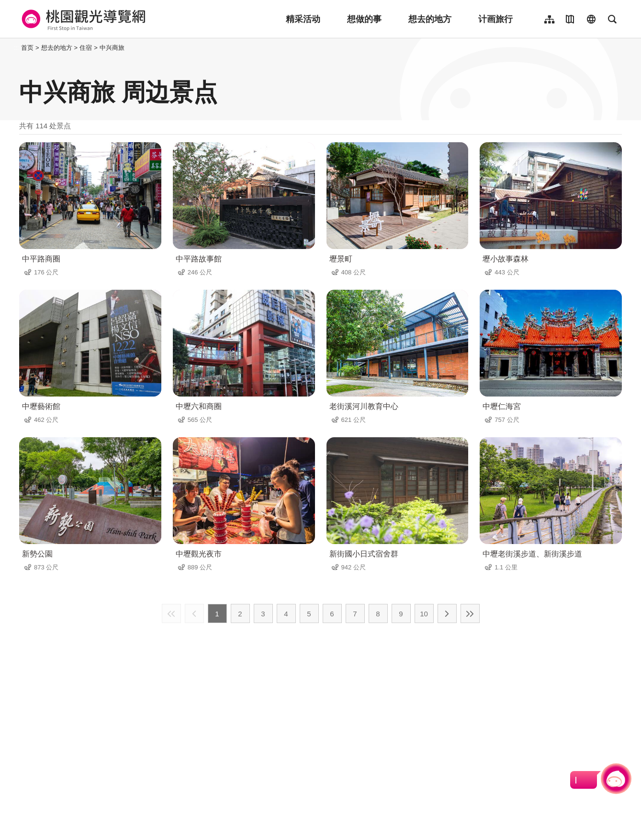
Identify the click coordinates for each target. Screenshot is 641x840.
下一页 (447, 613)
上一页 (194, 613)
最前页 (171, 613)
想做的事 (364, 19)
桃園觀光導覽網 (82, 19)
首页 (27, 48)
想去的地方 (430, 19)
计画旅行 (495, 19)
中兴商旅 (112, 48)
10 (424, 614)
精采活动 (303, 19)
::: (17, 48)
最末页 (470, 613)
